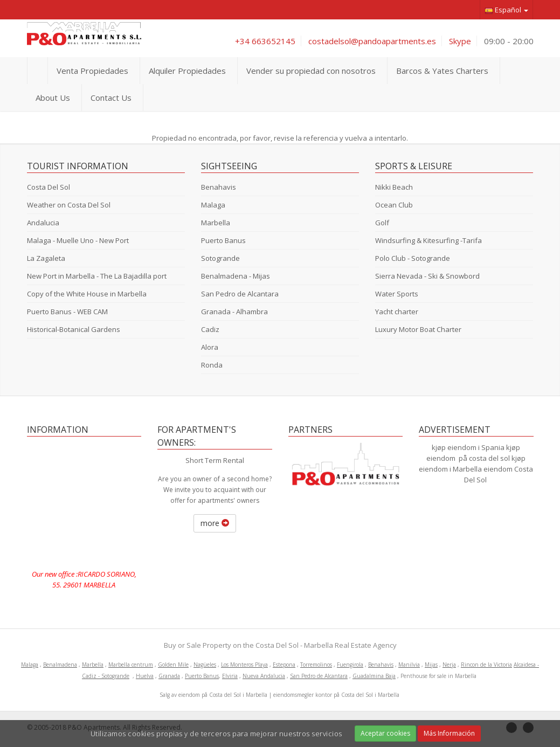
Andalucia (43, 223)
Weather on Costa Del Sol (69, 205)
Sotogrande (220, 258)
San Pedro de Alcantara (240, 294)
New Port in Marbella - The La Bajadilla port (97, 276)
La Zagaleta (46, 258)
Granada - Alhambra (234, 312)
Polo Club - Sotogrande (413, 258)
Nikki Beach (394, 187)
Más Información (449, 733)
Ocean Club (394, 205)
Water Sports (397, 294)
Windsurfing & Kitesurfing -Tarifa (428, 240)
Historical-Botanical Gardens (74, 329)
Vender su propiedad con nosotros (311, 71)
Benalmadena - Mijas (236, 276)
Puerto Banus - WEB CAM (67, 312)
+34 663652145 (265, 41)
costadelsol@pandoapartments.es (372, 41)
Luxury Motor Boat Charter (418, 329)
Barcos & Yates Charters (442, 71)
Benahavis (219, 187)
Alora (210, 347)
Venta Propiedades (92, 71)
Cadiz (210, 329)
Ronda (212, 365)
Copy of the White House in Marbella (87, 294)
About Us (53, 98)
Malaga (213, 205)
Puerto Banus (223, 240)
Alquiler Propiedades (187, 71)
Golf (382, 223)
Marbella (216, 223)
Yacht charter (397, 312)
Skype (460, 41)
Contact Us (111, 98)
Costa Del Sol (49, 187)
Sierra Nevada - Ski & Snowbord (427, 276)
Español (506, 10)
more (215, 523)
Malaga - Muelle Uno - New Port (78, 240)
